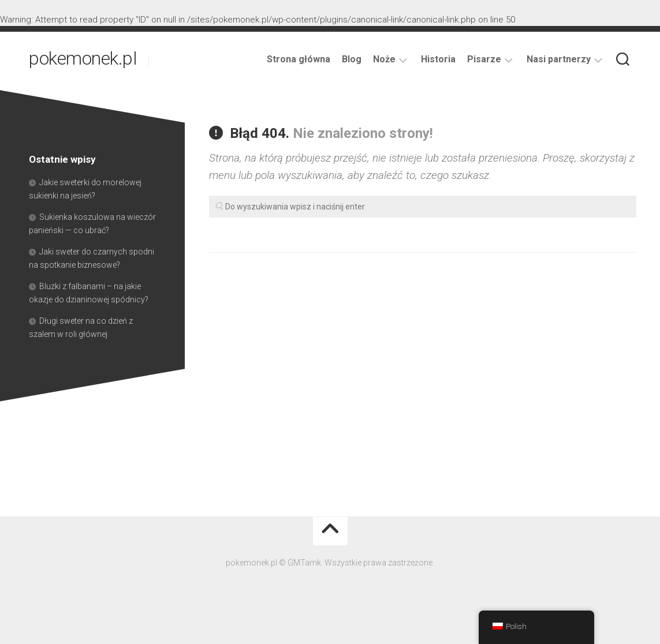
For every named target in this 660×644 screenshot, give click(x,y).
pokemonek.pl (83, 61)
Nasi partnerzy (559, 59)
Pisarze (484, 59)
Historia (438, 59)
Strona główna (299, 59)
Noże (384, 59)
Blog (352, 59)
